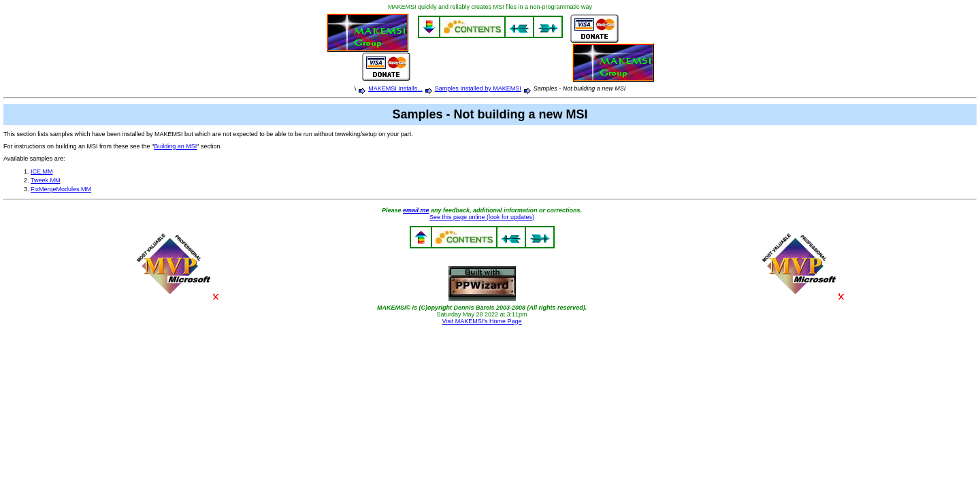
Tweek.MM (46, 180)
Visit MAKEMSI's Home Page (481, 321)
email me (416, 210)
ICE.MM (42, 171)
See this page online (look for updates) (482, 217)
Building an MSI (175, 146)
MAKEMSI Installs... (395, 88)
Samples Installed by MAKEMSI (478, 88)
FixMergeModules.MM (61, 189)
